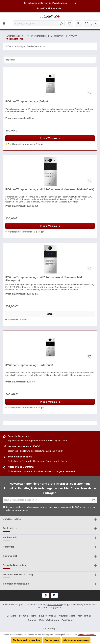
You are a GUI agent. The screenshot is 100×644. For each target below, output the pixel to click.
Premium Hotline (28, 616)
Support (32, 620)
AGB (77, 507)
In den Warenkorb (50, 138)
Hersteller (9, 547)
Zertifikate (67, 620)
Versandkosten (55, 605)
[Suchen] (61, 23)
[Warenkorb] (91, 23)
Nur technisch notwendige (26, 640)
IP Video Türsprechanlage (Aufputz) (28, 101)
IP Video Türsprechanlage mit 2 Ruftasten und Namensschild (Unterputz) (44, 279)
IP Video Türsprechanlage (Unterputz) (29, 365)
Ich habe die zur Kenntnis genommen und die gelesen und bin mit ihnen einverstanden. (50, 509)
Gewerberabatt (67, 616)
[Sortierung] (50, 60)
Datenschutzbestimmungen (31, 507)
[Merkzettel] (70, 23)
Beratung (12, 616)
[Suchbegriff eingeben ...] (36, 23)
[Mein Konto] (78, 23)
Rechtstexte (10, 528)
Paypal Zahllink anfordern (50, 8)
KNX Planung (84, 616)
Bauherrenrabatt (48, 616)
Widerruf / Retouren (49, 620)
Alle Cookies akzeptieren (76, 640)
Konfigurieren (52, 640)
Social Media (10, 537)
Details (50, 314)
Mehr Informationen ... (87, 635)
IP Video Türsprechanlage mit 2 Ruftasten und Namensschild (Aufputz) (50, 189)
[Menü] (4, 23)
